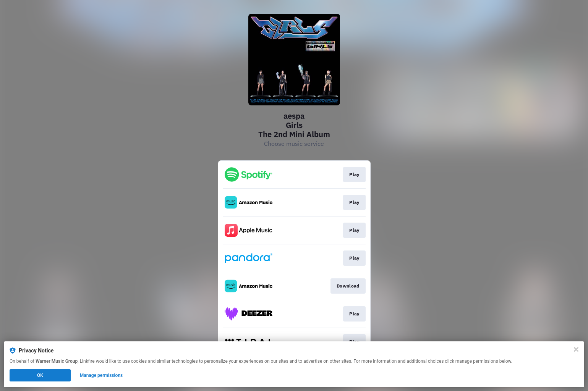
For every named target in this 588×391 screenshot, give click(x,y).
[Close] (576, 349)
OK (40, 375)
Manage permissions (101, 375)
